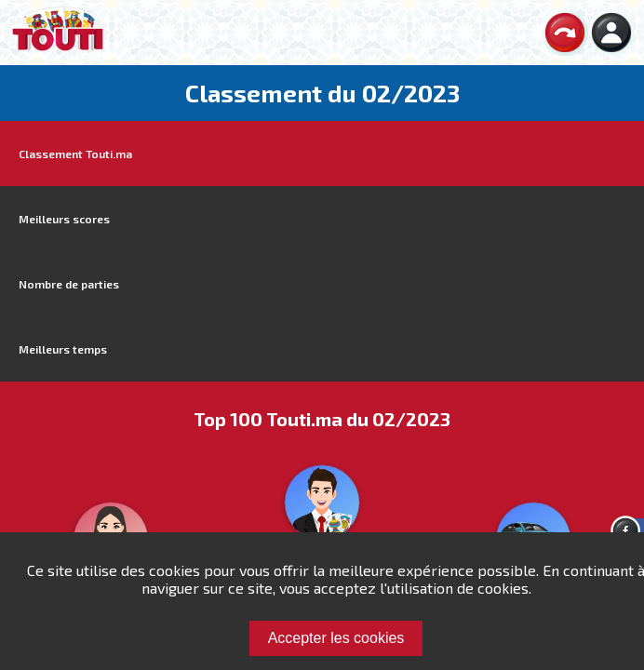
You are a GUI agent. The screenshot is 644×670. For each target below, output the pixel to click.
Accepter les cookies (336, 638)
